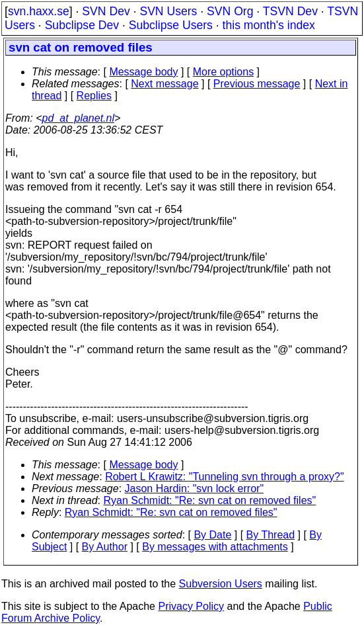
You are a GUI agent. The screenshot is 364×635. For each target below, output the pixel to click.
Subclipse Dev (82, 25)
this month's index (269, 25)
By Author (105, 547)
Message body (143, 72)
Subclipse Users (171, 25)
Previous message (257, 84)
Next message (164, 84)
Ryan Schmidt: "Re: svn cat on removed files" (210, 500)
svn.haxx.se (39, 11)
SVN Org (230, 11)
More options (224, 72)
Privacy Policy (191, 606)
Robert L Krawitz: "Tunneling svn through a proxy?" (224, 477)
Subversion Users (221, 584)
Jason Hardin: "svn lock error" (195, 488)
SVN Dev (106, 11)
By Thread (271, 535)
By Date (212, 535)
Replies (94, 96)
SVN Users (168, 11)
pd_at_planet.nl (78, 118)
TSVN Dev (290, 11)
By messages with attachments (215, 547)
